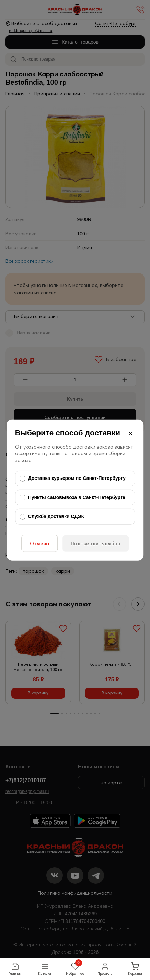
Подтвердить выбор (96, 543)
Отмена (39, 543)
